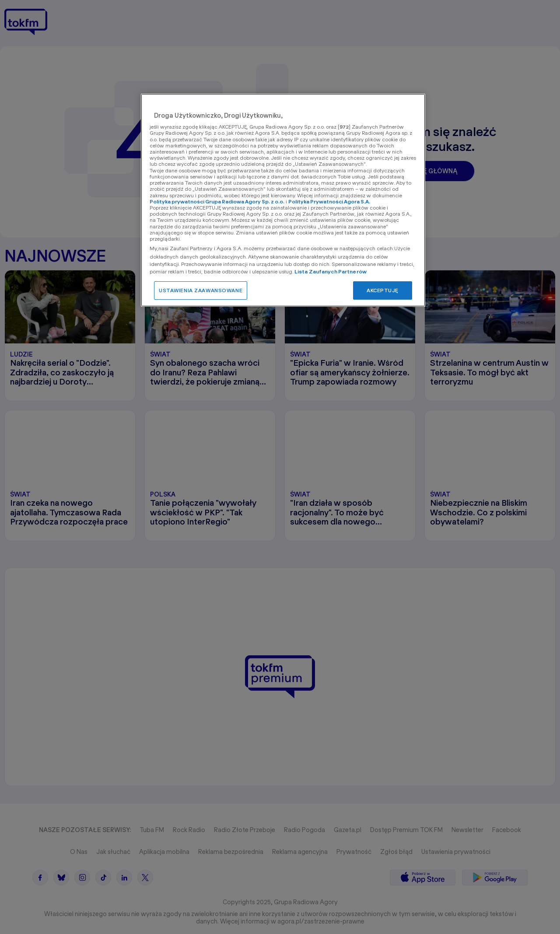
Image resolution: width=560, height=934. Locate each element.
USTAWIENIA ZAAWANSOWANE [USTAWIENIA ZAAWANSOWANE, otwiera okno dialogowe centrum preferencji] (201, 290)
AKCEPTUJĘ (383, 290)
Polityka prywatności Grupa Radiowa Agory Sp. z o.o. (217, 201)
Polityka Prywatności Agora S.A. (329, 201)
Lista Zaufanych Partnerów (331, 271)
